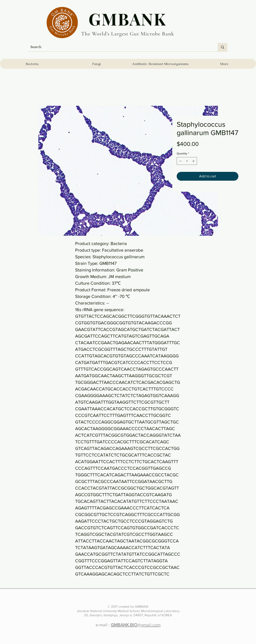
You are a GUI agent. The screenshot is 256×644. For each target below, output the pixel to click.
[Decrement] (180, 161)
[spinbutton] (187, 161)
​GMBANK (128, 19)
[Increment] (194, 161)
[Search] (119, 47)
